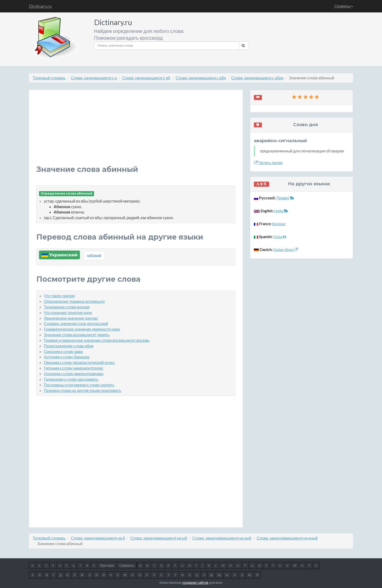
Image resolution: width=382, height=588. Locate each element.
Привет (285, 198)
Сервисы (344, 6)
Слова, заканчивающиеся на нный (287, 538)
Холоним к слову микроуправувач (74, 374)
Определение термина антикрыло (74, 301)
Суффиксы (127, 565)
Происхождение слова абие (69, 346)
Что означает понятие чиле (68, 313)
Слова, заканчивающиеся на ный (222, 538)
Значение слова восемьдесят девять (77, 335)
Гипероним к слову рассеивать (71, 379)
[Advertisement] (136, 131)
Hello (281, 211)
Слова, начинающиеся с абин (257, 78)
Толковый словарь (49, 78)
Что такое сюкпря (59, 296)
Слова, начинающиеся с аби (201, 78)
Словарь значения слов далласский (76, 323)
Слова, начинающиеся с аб (146, 78)
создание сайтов (195, 583)
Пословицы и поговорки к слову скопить (79, 385)
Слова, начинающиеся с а (94, 78)
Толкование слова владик (67, 307)
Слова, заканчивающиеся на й (98, 538)
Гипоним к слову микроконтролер (73, 368)
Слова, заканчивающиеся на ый (159, 538)
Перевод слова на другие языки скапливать (83, 390)
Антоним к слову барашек (67, 357)
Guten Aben (286, 249)
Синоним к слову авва (63, 351)
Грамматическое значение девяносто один (82, 329)
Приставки (107, 565)
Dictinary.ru (40, 6)
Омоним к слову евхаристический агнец (79, 362)
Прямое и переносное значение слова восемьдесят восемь (97, 340)
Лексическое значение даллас (71, 318)
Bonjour (279, 224)
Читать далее (268, 163)
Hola (280, 237)
